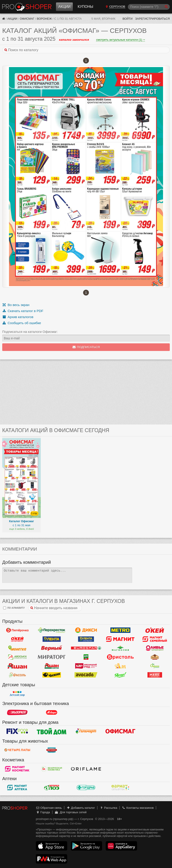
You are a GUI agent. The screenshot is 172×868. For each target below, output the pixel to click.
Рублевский (155, 657)
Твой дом (52, 731)
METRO (120, 630)
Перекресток (52, 630)
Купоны (85, 7)
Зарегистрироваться (152, 19)
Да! (86, 657)
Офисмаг (27, 19)
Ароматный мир (120, 666)
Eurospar (86, 648)
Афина (155, 666)
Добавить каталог (81, 808)
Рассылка (108, 808)
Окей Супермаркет (17, 639)
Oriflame (86, 769)
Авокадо (86, 675)
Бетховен (52, 750)
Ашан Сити (52, 666)
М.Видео (52, 712)
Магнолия (120, 648)
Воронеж (44, 19)
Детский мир (17, 694)
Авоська (17, 657)
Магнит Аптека (17, 788)
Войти (128, 19)
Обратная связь (49, 808)
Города (43, 812)
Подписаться (86, 347)
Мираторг (52, 657)
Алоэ (52, 788)
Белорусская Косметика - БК (52, 769)
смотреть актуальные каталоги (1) (120, 40)
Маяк (155, 675)
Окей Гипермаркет (155, 630)
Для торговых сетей (70, 812)
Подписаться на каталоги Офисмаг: (30, 332)
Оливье (155, 648)
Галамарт (86, 731)
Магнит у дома (120, 639)
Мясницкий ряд (86, 666)
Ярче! (120, 675)
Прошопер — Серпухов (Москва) (27, 7)
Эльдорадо (17, 712)
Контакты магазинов (138, 808)
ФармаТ (120, 788)
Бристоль (120, 657)
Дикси (86, 630)
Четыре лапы (17, 750)
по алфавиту (14, 608)
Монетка (17, 648)
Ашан (17, 666)
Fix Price (17, 731)
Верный (52, 648)
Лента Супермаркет (86, 639)
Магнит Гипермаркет (155, 639)
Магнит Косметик (17, 769)
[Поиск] (149, 7)
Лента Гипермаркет (52, 639)
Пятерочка (17, 630)
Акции (64, 7)
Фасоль (17, 675)
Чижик (52, 675)
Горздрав (86, 788)
